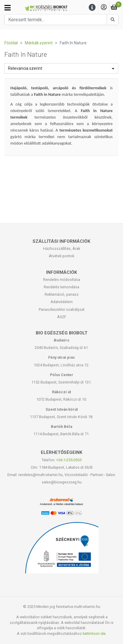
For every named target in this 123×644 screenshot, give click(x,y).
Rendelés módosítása (62, 280)
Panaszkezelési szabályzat (62, 309)
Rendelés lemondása (61, 287)
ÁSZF (62, 317)
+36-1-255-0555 (69, 460)
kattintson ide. (95, 634)
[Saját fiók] (104, 8)
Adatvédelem (62, 302)
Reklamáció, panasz (62, 294)
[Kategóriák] (8, 8)
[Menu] (92, 8)
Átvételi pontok (61, 256)
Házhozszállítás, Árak (62, 249)
